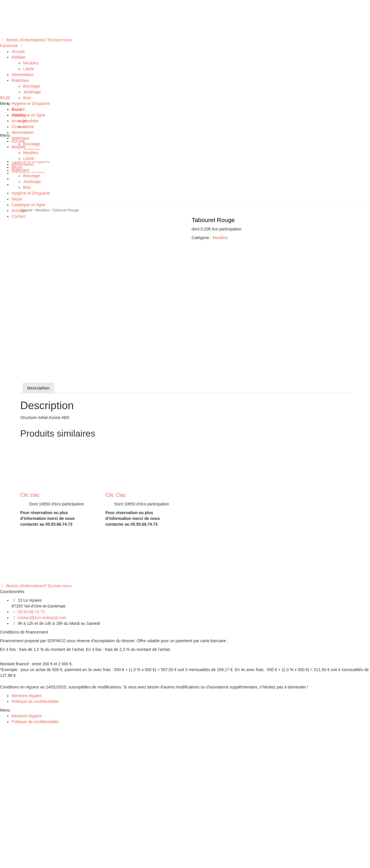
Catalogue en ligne (28, 115)
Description (38, 529)
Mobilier (19, 57)
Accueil (18, 51)
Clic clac (30, 636)
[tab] (38, 529)
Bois (27, 98)
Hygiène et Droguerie (31, 104)
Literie (29, 69)
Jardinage (32, 92)
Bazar (17, 109)
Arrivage (19, 121)
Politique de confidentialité (35, 842)
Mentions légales (27, 836)
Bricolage (32, 86)
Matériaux (20, 80)
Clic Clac (116, 636)
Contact (18, 127)
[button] (36, 40)
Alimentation (23, 75)
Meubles (31, 63)
